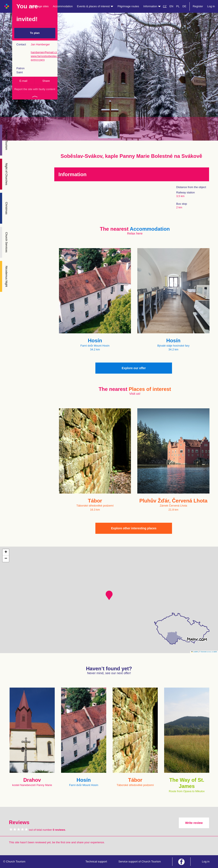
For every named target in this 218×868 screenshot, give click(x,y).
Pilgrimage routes (128, 6)
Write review (194, 823)
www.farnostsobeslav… (45, 56)
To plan (35, 33)
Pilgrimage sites (39, 6)
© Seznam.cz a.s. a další (208, 652)
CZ (165, 6)
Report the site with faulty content (35, 89)
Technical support (96, 862)
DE (184, 6)
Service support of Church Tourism (140, 862)
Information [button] (152, 6)
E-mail (23, 81)
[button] (109, 595)
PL (178, 6)
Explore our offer (134, 368)
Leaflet (195, 652)
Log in (211, 6)
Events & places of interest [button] (95, 6)
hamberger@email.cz (44, 52)
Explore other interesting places (134, 528)
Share (46, 81)
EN (171, 6)
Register (198, 6)
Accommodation (63, 6)
